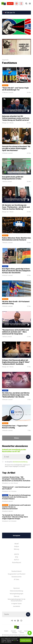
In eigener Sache (16, 604)
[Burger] (30, 4)
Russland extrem (17, 577)
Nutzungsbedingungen (17, 594)
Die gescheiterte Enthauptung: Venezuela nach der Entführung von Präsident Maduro (16, 497)
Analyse (17, 546)
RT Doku (17, 579)
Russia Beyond (17, 562)
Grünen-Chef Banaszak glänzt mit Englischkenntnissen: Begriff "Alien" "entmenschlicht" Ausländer (16, 362)
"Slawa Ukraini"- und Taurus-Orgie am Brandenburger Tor (15, 89)
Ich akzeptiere (16, 462)
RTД (17, 557)
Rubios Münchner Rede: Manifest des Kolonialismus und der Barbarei (16, 239)
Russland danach (17, 571)
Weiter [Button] (17, 438)
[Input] (16, 457)
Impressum (17, 588)
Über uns (17, 596)
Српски (22, 632)
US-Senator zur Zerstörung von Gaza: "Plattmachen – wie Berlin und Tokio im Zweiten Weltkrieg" (16, 207)
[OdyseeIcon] (21, 621)
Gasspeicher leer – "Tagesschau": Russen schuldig (15, 427)
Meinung (16, 549)
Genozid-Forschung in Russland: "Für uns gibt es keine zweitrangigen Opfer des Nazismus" (16, 148)
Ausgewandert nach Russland (17, 574)
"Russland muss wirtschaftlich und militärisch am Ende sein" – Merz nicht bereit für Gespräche (15, 332)
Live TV (10, 4)
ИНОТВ (17, 554)
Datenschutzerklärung (16, 591)
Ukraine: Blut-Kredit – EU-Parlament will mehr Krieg (16, 303)
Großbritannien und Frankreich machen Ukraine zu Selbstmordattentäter (16, 507)
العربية (20, 631)
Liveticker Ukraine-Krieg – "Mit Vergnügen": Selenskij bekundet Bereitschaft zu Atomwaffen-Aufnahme (16, 479)
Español (27, 631)
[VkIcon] (15, 621)
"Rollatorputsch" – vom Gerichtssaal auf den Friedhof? (16, 488)
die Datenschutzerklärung (20, 462)
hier (15, 640)
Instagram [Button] (16, 535)
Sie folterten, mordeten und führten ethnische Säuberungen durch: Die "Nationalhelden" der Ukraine (16, 395)
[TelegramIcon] (12, 621)
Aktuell (16, 544)
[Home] (4, 4)
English (6, 631)
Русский (13, 631)
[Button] (28, 457)
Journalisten (17, 606)
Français (14, 632)
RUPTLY (17, 560)
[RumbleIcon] (18, 621)
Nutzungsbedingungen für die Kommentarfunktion (16, 600)
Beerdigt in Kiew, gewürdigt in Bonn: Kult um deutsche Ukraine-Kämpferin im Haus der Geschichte (16, 271)
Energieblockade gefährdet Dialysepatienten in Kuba (13, 178)
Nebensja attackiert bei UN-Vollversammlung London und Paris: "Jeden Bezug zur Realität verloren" (16, 118)
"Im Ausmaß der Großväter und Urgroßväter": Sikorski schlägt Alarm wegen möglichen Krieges (15, 517)
